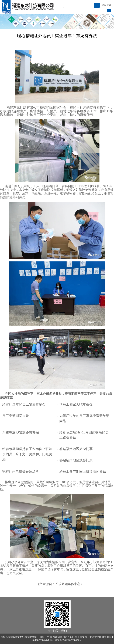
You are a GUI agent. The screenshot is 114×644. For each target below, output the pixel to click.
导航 (109, 11)
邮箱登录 (106, 5)
